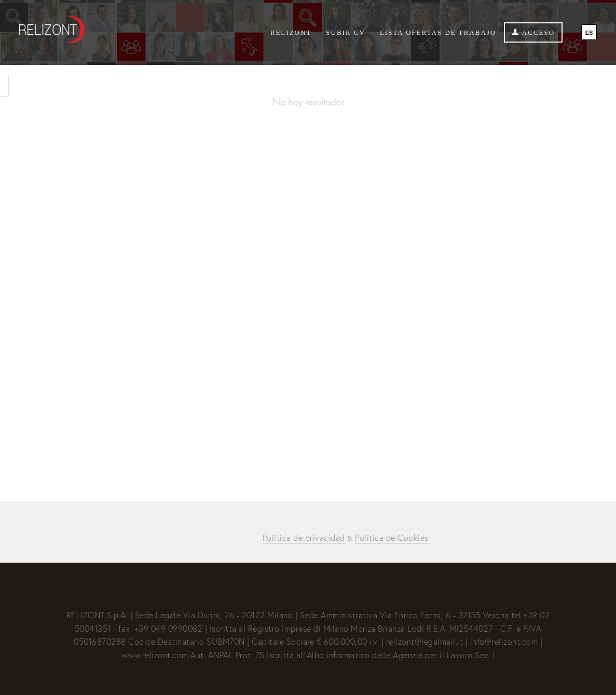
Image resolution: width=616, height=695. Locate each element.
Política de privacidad (304, 537)
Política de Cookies (392, 537)
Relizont (291, 32)
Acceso (533, 32)
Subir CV (346, 32)
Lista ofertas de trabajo (438, 32)
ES (589, 33)
